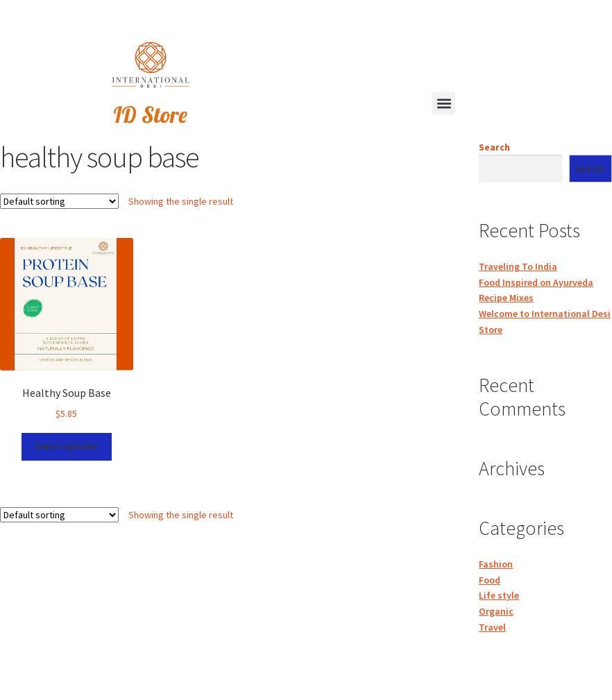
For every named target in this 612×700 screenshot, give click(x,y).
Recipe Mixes (506, 298)
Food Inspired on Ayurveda (536, 282)
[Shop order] (59, 201)
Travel (492, 627)
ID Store (150, 114)
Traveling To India (518, 266)
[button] (444, 103)
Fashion (496, 564)
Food (490, 580)
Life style (499, 595)
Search (494, 147)
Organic (496, 611)
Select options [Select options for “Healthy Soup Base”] (66, 446)
